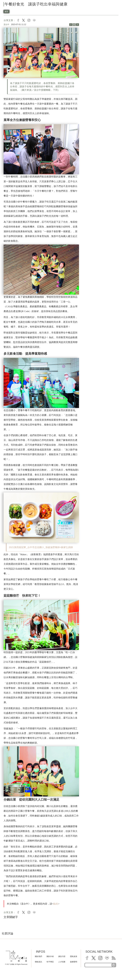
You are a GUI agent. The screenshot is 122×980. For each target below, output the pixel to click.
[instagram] (100, 958)
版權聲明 (74, 962)
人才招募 (62, 962)
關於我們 (38, 956)
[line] (107, 958)
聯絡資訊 (38, 962)
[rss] (114, 958)
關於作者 (50, 956)
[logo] (16, 956)
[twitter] (94, 958)
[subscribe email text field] (100, 965)
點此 (56, 904)
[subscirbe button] (114, 965)
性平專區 (50, 962)
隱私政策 (74, 956)
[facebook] (87, 958)
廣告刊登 (62, 956)
